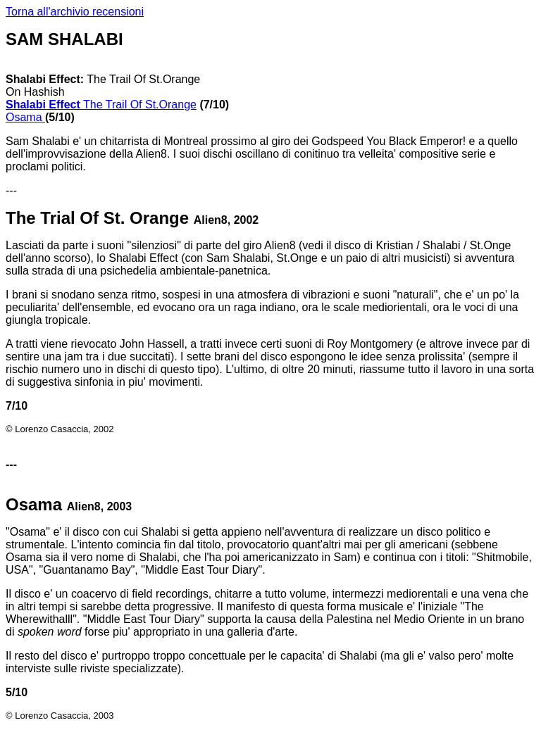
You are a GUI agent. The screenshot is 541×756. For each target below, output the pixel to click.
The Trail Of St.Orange (101, 105)
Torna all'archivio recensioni (75, 12)
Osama (25, 117)
